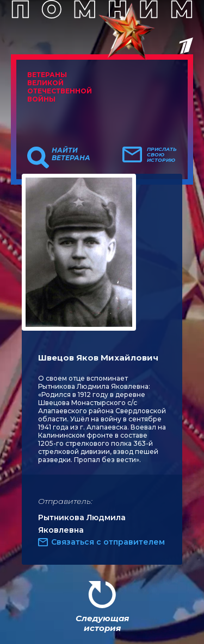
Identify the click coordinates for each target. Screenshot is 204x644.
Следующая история (102, 623)
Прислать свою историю (162, 155)
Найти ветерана (71, 154)
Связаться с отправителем (108, 542)
